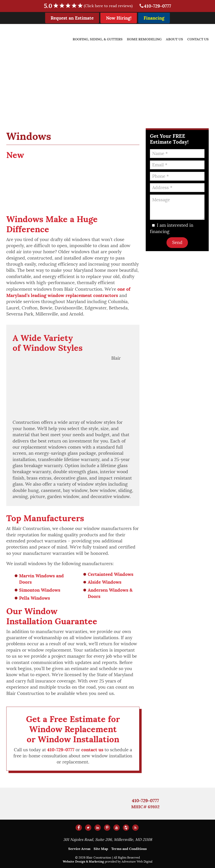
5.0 (91, 6)
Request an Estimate (72, 18)
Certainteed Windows (111, 574)
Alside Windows (105, 582)
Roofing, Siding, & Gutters (98, 39)
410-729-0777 (155, 6)
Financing (154, 18)
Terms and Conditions (129, 849)
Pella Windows (35, 598)
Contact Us (198, 39)
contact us (92, 750)
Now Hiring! (119, 18)
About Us (174, 39)
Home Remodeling (144, 39)
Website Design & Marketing (83, 861)
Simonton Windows (40, 590)
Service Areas (79, 849)
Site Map (101, 849)
